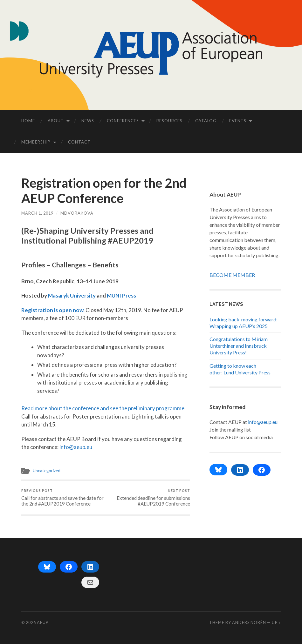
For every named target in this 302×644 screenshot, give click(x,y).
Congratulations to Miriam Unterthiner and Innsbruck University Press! (239, 346)
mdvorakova (77, 213)
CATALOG (206, 121)
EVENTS (238, 121)
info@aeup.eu (76, 447)
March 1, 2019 (37, 213)
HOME (28, 121)
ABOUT (56, 121)
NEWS (88, 121)
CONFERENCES (123, 121)
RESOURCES (169, 121)
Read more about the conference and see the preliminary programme (103, 408)
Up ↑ (276, 622)
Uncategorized (47, 471)
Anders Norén (249, 622)
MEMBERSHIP (36, 142)
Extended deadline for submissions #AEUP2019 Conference (148, 497)
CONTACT (79, 142)
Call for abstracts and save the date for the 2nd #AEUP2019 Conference (63, 497)
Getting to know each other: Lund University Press (240, 369)
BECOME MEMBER (232, 275)
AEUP (43, 622)
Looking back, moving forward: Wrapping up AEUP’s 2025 (244, 323)
